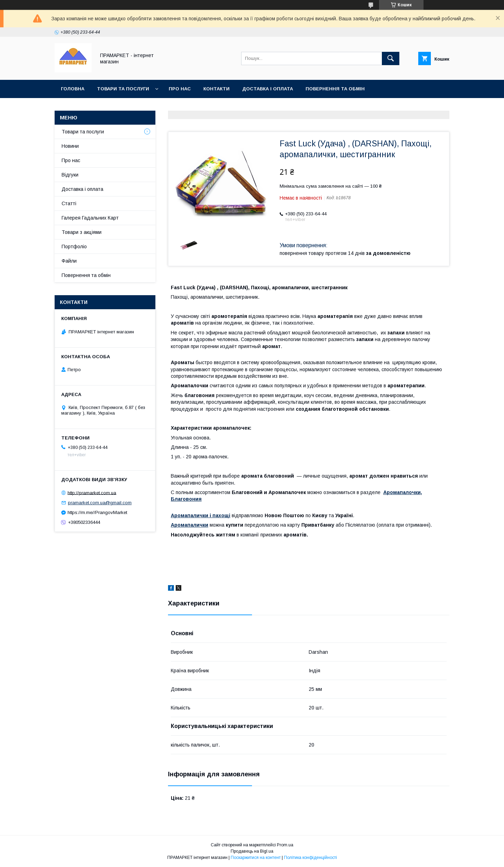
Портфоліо (74, 247)
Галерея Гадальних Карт (90, 218)
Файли (69, 261)
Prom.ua (285, 845)
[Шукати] (391, 58)
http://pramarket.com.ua (92, 493)
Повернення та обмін (335, 89)
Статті (69, 203)
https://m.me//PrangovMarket (97, 512)
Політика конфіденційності (310, 858)
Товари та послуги (123, 89)
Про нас (180, 89)
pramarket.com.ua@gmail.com (100, 503)
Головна (73, 89)
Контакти (216, 89)
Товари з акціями (82, 232)
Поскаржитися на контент (256, 858)
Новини (70, 146)
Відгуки (70, 175)
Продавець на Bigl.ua (252, 851)
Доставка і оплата (268, 89)
